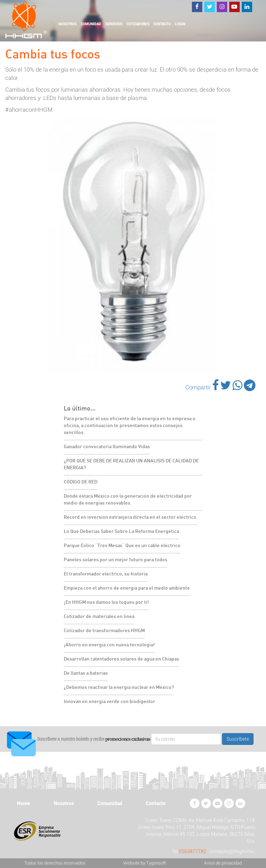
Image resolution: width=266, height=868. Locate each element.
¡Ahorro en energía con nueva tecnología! (109, 645)
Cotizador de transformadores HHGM (104, 631)
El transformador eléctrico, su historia (106, 574)
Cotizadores (138, 24)
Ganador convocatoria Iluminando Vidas (107, 447)
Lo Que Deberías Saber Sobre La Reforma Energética (121, 532)
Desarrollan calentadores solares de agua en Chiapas (121, 659)
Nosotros (68, 24)
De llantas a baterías (86, 673)
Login (180, 24)
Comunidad (91, 24)
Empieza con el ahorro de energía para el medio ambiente (127, 588)
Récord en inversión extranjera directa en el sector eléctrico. (131, 518)
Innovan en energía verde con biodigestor (109, 702)
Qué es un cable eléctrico (153, 546)
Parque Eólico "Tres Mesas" (94, 546)
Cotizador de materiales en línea (99, 617)
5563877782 (193, 851)
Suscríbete (238, 739)
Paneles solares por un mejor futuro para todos (116, 560)
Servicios (114, 24)
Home (23, 803)
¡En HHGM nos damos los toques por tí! (106, 603)
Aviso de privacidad (223, 863)
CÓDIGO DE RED (81, 482)
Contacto (162, 24)
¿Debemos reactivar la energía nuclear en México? (119, 688)
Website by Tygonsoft (145, 863)
